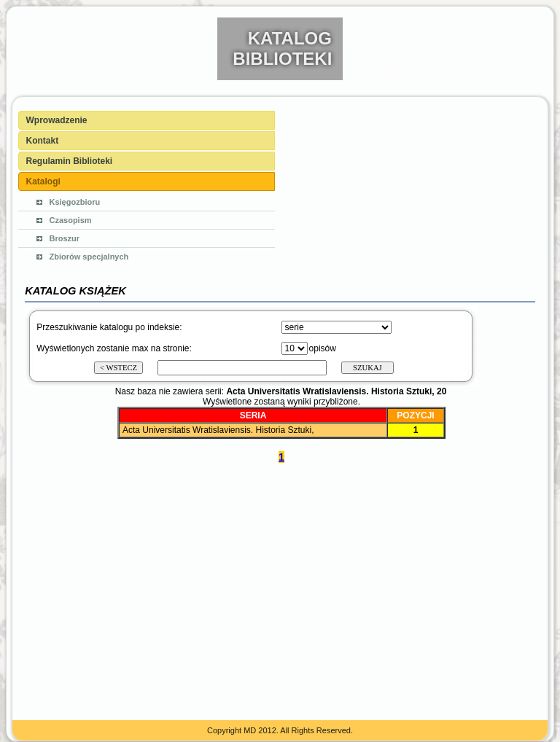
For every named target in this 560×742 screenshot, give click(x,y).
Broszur (65, 238)
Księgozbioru (75, 202)
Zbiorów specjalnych (89, 257)
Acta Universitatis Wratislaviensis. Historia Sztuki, (218, 430)
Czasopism (71, 220)
